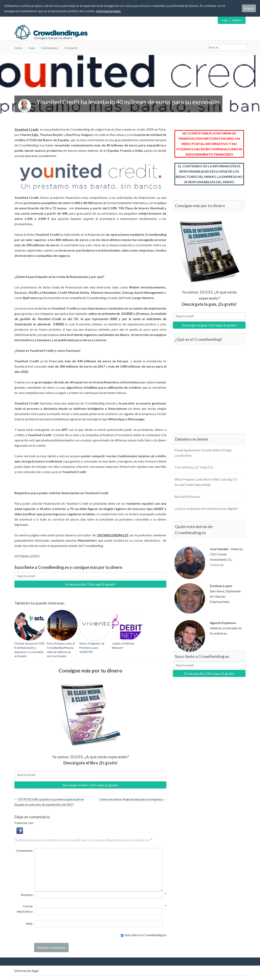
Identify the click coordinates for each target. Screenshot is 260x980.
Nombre (27, 894)
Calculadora (50, 48)
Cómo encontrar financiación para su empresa (133, 799)
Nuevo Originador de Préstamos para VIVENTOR (92, 648)
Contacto (71, 48)
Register (237, 20)
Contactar (217, 565)
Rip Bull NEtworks (187, 496)
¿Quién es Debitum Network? (123, 646)
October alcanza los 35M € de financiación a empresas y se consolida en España (29, 650)
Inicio (18, 48)
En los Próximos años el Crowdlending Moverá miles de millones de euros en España (61, 650)
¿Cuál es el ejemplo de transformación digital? (206, 508)
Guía (32, 48)
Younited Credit (27, 129)
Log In (225, 20)
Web (29, 924)
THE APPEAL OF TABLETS (194, 467)
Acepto (249, 8)
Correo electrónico (25, 908)
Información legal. (109, 11)
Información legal (26, 971)
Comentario (24, 850)
